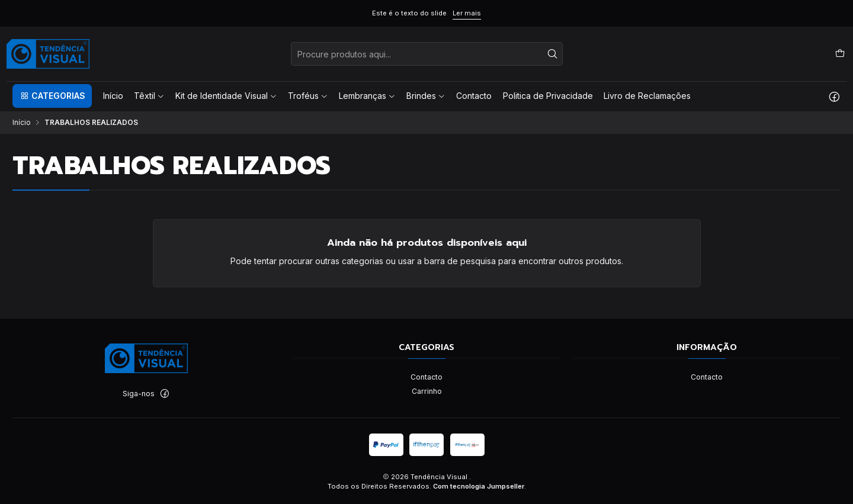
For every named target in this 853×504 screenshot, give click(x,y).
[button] (52, 96)
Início (22, 123)
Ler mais (467, 13)
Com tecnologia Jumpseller (479, 486)
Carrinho (427, 391)
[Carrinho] (840, 54)
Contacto (426, 377)
